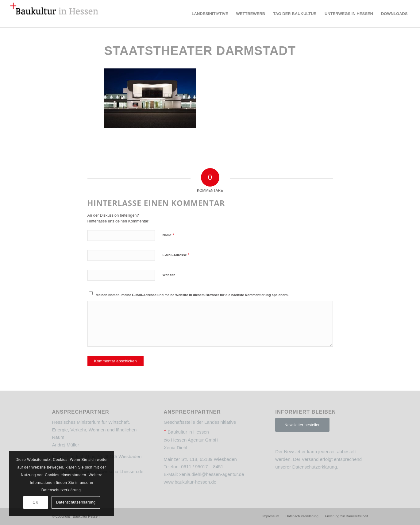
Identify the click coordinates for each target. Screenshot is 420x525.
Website (169, 275)
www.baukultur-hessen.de (190, 482)
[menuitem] (210, 14)
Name (168, 235)
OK (35, 502)
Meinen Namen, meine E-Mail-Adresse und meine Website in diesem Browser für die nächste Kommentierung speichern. (192, 295)
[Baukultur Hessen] (54, 14)
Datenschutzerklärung (314, 467)
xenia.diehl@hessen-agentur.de (212, 474)
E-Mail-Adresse (176, 255)
